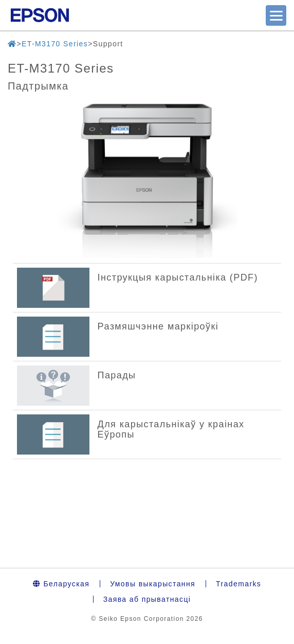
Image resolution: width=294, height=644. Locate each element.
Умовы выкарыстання (153, 584)
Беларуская (61, 584)
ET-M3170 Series (55, 44)
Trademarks (238, 584)
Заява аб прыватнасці (147, 599)
